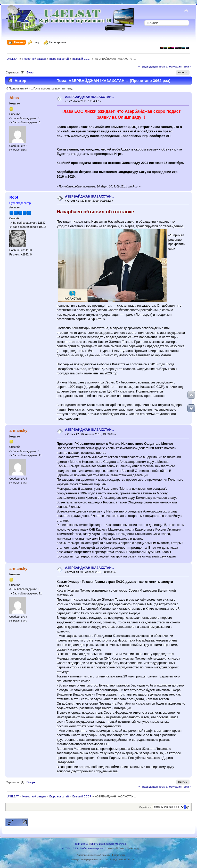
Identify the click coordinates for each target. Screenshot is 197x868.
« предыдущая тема (152, 66)
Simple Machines (116, 844)
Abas (14, 98)
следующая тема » (179, 66)
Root (14, 197)
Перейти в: (145, 807)
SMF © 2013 (98, 844)
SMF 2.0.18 (82, 844)
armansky (18, 430)
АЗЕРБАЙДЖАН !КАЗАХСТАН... (90, 97)
